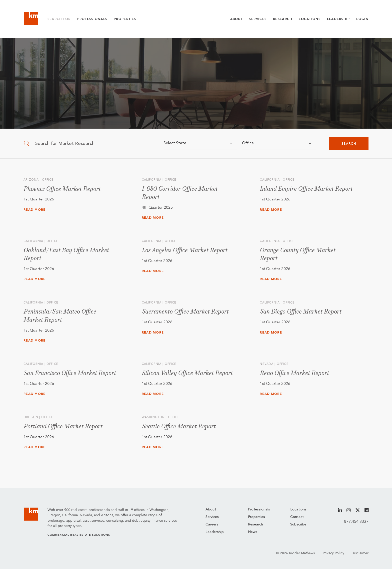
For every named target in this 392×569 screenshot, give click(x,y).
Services (258, 19)
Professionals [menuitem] (259, 510)
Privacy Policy (333, 553)
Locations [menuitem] (298, 510)
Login (362, 19)
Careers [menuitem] (212, 525)
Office (248, 143)
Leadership (338, 19)
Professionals (92, 19)
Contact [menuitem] (297, 517)
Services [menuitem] (212, 517)
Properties (125, 19)
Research (283, 19)
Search (349, 144)
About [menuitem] (211, 510)
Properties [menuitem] (256, 517)
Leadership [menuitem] (215, 532)
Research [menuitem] (255, 525)
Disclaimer (360, 553)
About (236, 19)
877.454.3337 (356, 521)
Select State (175, 143)
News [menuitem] (253, 532)
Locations (310, 19)
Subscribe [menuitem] (298, 525)
